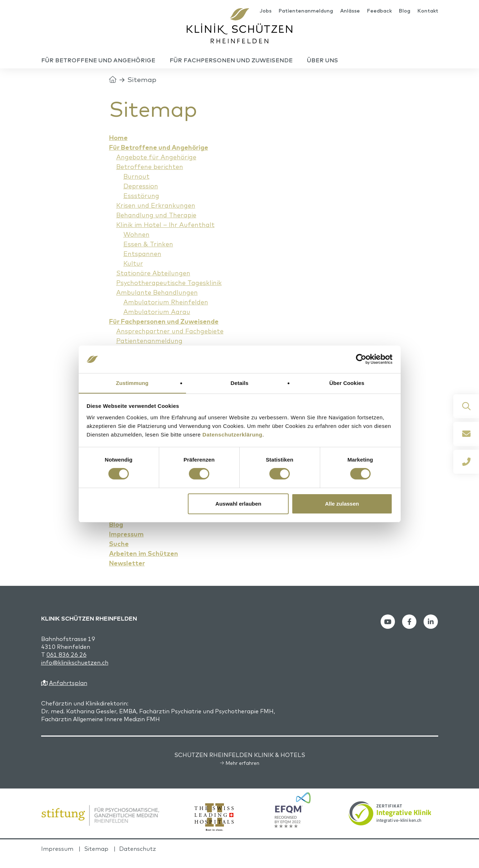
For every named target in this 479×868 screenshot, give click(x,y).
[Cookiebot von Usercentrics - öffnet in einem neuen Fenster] (361, 359)
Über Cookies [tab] (347, 383)
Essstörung (142, 206)
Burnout (137, 186)
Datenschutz (138, 859)
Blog (405, 11)
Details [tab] (240, 383)
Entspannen (144, 264)
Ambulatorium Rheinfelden (169, 312)
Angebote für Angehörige (159, 167)
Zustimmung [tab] (132, 383)
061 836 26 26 (67, 665)
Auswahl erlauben (238, 504)
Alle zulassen (342, 504)
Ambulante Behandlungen (160, 302)
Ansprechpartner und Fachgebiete (174, 341)
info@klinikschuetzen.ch (75, 672)
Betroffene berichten (152, 177)
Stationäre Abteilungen (156, 283)
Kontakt (428, 11)
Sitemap (96, 859)
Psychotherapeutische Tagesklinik (172, 293)
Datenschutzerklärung (233, 435)
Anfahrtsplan (68, 693)
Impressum (57, 859)
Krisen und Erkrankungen (158, 215)
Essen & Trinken (150, 254)
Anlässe (350, 11)
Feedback (379, 11)
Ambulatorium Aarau (159, 322)
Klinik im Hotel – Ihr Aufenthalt (168, 235)
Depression (142, 196)
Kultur (134, 273)
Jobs (266, 11)
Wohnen (137, 244)
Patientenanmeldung (306, 11)
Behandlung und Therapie (160, 225)
